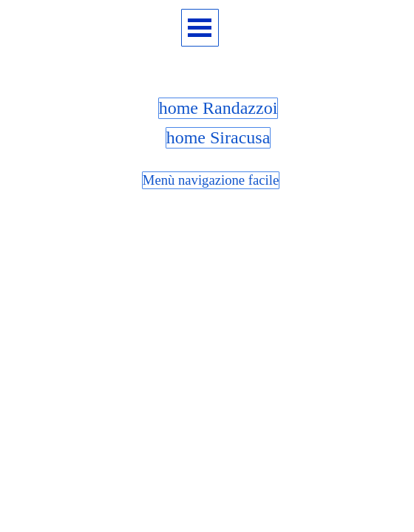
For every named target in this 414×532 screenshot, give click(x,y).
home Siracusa (218, 137)
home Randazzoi (218, 108)
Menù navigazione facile (211, 180)
